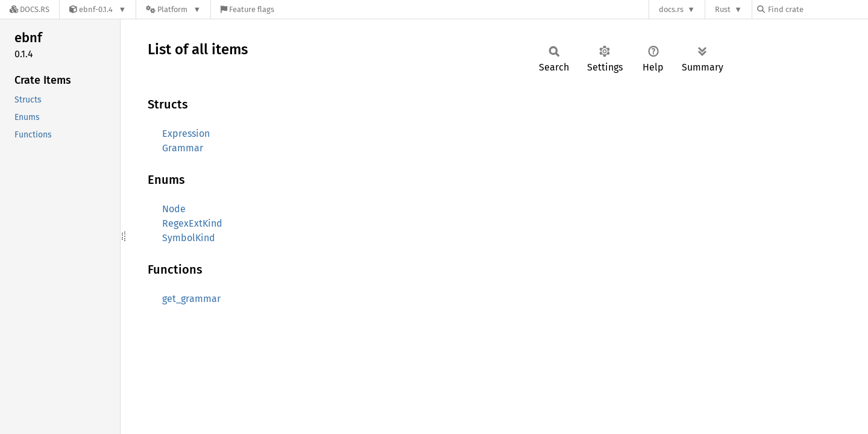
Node (174, 209)
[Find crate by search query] (817, 9)
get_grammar (191, 299)
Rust (723, 9)
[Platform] (173, 9)
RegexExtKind (192, 223)
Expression (186, 134)
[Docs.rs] (30, 9)
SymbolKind (189, 238)
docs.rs (671, 9)
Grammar (183, 148)
